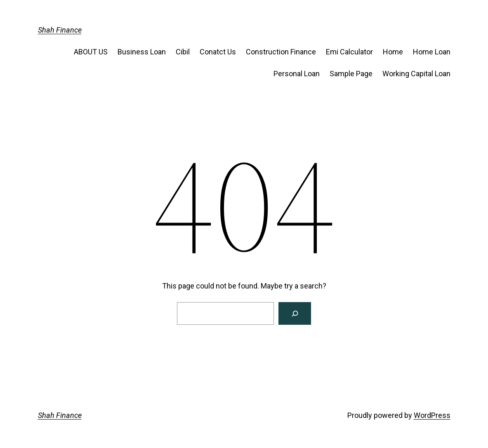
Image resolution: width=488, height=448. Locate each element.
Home (393, 52)
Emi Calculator (349, 52)
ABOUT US (91, 52)
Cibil (183, 52)
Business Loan (142, 52)
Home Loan (432, 52)
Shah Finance (60, 30)
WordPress (432, 415)
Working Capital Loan (416, 74)
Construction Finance (281, 52)
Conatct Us (218, 52)
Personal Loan (297, 74)
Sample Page (351, 74)
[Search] (295, 313)
